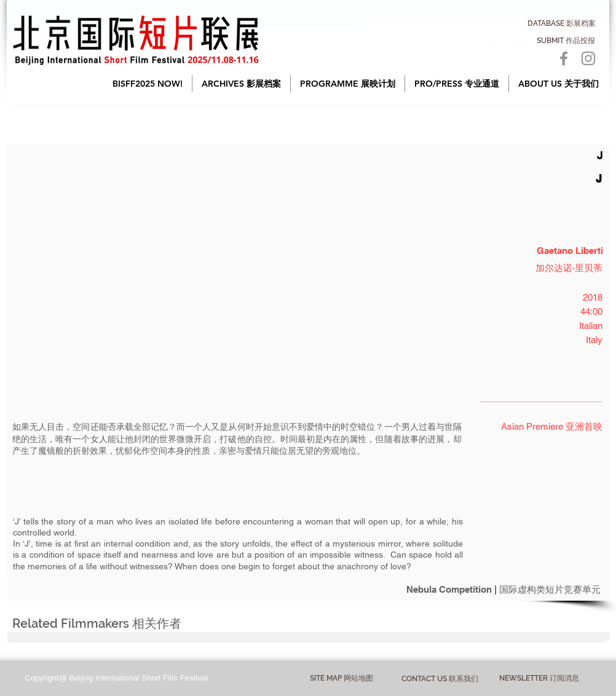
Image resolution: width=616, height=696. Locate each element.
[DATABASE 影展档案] (562, 23)
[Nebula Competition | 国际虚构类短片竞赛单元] (309, 589)
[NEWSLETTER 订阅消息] (539, 679)
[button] (241, 84)
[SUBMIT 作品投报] (566, 41)
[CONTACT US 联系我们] (440, 679)
